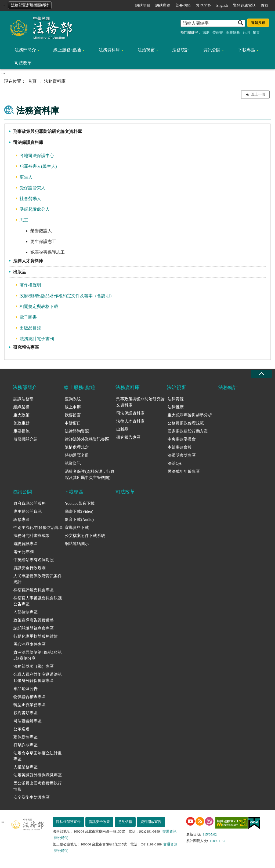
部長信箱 (183, 6)
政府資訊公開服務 (30, 503)
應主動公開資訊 (28, 511)
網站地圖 (143, 6)
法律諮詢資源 (77, 431)
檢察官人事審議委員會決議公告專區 (38, 601)
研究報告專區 (26, 347)
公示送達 (21, 729)
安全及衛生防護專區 (32, 797)
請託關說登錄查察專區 (34, 628)
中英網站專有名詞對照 (34, 560)
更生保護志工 (43, 241)
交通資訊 (169, 831)
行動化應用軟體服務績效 (36, 636)
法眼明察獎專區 (182, 455)
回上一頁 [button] (258, 94)
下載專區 (247, 50)
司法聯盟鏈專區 (28, 721)
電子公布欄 (23, 552)
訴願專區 (21, 520)
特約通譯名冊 (77, 455)
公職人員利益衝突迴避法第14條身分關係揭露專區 (38, 678)
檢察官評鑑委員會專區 (34, 590)
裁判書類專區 (26, 713)
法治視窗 (146, 50)
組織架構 (21, 407)
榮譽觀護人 (41, 231)
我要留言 (73, 415)
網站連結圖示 (77, 544)
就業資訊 (73, 463)
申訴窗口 (73, 423)
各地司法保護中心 (37, 156)
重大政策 (21, 415)
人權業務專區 (26, 767)
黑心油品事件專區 (30, 644)
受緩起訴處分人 (35, 209)
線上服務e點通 (67, 50)
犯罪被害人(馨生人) (38, 166)
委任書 (218, 32)
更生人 (26, 177)
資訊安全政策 (99, 822)
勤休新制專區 (26, 737)
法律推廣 (176, 407)
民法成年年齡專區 (184, 471)
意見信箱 (125, 822)
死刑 (246, 32)
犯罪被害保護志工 (48, 252)
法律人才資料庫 (28, 261)
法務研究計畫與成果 (32, 536)
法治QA (175, 463)
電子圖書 (28, 317)
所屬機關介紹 (26, 439)
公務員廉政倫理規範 (186, 423)
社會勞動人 (30, 199)
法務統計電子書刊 (37, 339)
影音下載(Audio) (79, 520)
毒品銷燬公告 (26, 689)
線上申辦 (73, 407)
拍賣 (256, 32)
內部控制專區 (26, 612)
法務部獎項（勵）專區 (34, 666)
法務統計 (181, 50)
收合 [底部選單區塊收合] (261, 374)
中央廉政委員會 (182, 439)
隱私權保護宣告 (68, 822)
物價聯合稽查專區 (30, 697)
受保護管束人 (32, 188)
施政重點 (21, 423)
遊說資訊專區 (26, 544)
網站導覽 (163, 6)
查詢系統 (73, 399)
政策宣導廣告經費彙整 (34, 620)
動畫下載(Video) (79, 511)
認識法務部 (23, 399)
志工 (24, 220)
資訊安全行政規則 (30, 568)
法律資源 (176, 399)
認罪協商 (233, 32)
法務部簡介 (25, 50)
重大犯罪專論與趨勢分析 (190, 415)
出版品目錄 (30, 328)
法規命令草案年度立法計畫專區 (38, 756)
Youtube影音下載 (79, 503)
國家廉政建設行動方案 (188, 431)
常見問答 (204, 6)
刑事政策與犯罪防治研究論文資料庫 (48, 131)
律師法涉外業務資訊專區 (87, 439)
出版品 (20, 272)
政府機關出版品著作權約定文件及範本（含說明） (67, 296)
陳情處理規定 (77, 447)
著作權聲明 (30, 285)
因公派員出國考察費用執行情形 (38, 786)
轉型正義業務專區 (30, 705)
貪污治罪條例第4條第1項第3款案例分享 (38, 655)
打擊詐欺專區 (26, 745)
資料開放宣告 (151, 822)
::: (3, 4)
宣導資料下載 (77, 528)
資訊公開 (212, 50)
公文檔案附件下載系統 (85, 536)
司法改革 (23, 63)
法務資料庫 (109, 50)
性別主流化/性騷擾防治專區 (38, 528)
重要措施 (21, 431)
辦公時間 (61, 838)
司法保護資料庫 (28, 142)
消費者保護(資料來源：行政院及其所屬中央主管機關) (90, 475)
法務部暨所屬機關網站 (30, 5)
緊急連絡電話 (244, 6)
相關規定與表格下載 (39, 306)
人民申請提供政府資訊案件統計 (38, 579)
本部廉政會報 (180, 447)
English (222, 6)
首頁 (265, 6)
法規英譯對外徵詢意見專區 (38, 775)
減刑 (206, 32)
